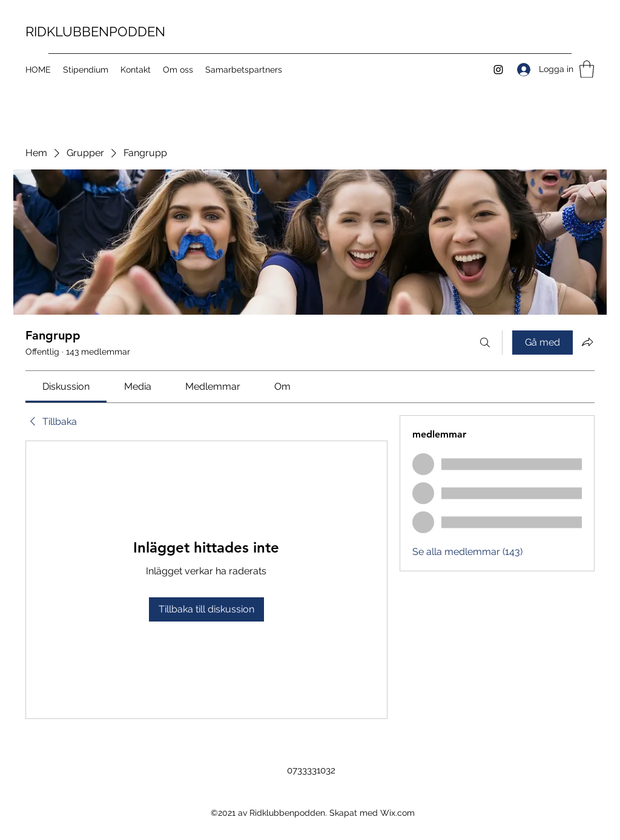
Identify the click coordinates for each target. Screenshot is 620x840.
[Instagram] (498, 70)
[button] (587, 69)
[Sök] (485, 343)
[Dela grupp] (587, 342)
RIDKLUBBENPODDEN (95, 31)
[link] (66, 386)
